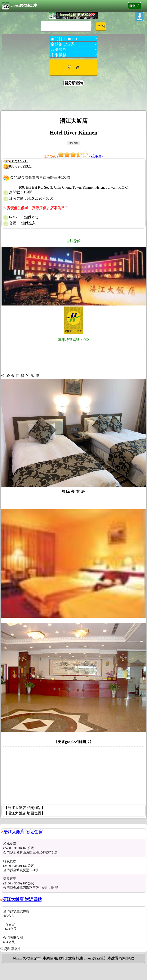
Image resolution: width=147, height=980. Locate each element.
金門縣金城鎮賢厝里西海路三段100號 (40, 177)
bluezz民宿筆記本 (20, 6)
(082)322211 (19, 161)
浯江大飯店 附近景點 (22, 899)
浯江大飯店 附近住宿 (23, 832)
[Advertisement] (73, 99)
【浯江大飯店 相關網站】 (24, 808)
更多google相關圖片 (74, 742)
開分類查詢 (74, 83)
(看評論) (96, 156)
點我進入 (28, 223)
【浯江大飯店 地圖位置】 (24, 813)
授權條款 (127, 958)
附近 (136, 6)
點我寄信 (31, 217)
